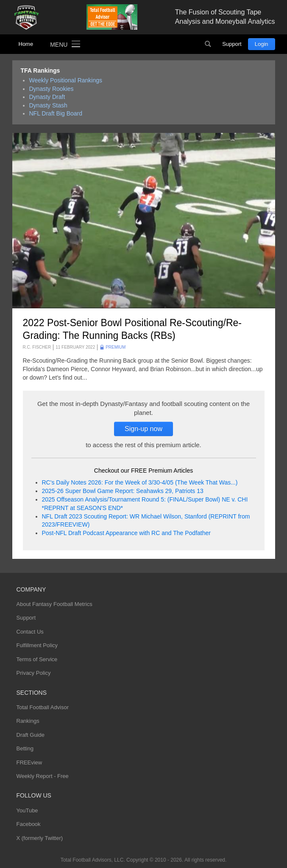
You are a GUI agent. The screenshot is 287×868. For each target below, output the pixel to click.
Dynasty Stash (48, 105)
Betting (25, 748)
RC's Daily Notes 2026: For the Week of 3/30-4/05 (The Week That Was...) (140, 482)
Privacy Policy (34, 673)
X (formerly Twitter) (40, 838)
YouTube (27, 810)
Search (208, 44)
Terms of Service (37, 659)
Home (26, 44)
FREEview (29, 762)
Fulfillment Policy (37, 645)
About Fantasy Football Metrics (54, 604)
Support (232, 44)
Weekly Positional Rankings (66, 80)
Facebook (29, 824)
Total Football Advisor (43, 707)
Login (262, 44)
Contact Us (30, 632)
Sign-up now (143, 429)
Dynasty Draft (47, 97)
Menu (59, 45)
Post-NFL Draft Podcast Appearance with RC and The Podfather (126, 533)
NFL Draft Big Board (56, 113)
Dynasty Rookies (52, 89)
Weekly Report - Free (43, 776)
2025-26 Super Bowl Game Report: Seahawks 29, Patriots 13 (123, 491)
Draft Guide (31, 735)
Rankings (28, 721)
